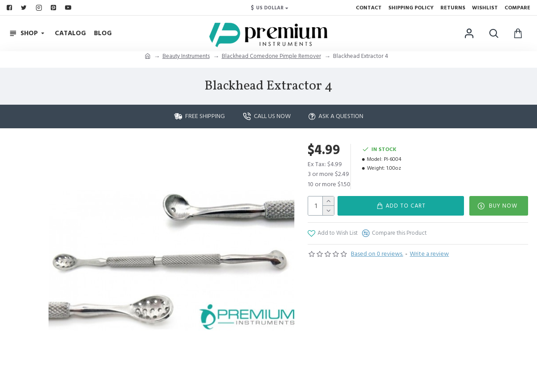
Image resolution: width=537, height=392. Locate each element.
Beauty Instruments (186, 56)
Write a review (429, 254)
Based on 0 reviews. (377, 254)
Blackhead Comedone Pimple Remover (271, 56)
